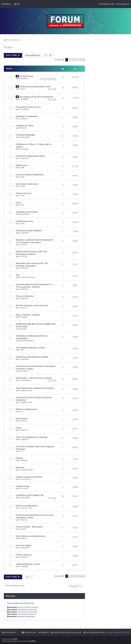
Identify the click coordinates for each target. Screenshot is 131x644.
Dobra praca (22, 418)
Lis (22, 411)
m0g (23, 223)
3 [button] (72, 60)
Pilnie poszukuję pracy (27, 409)
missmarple (26, 380)
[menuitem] (17, 4)
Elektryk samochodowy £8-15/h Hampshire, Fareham (31, 253)
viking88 (24, 566)
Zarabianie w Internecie (27, 212)
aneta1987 (25, 498)
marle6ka (25, 149)
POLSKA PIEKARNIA (25, 135)
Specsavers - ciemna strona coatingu (34, 378)
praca (18, 203)
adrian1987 (25, 137)
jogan (23, 186)
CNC (18, 275)
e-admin (24, 99)
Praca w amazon (24, 555)
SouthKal (24, 109)
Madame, (25, 78)
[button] (84, 60)
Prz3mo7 (25, 488)
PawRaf (24, 317)
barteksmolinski (27, 341)
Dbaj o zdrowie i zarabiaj (28, 315)
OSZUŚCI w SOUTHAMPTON (30, 495)
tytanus (24, 421)
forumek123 (26, 479)
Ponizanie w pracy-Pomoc (28, 107)
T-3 (22, 451)
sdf (22, 350)
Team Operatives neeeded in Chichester (35, 388)
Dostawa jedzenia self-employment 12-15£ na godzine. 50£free (35, 286)
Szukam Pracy (26, 76)
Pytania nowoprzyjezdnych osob (35, 87)
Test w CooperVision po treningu (32, 437)
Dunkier (24, 128)
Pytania (19, 458)
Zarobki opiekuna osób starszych (32, 305)
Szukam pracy (23, 486)
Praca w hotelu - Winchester (29, 527)
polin (23, 177)
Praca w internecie (25, 296)
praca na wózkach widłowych (30, 175)
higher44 (24, 298)
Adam (23, 538)
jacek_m (24, 308)
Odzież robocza (23, 193)
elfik (23, 168)
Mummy (24, 520)
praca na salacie (24, 545)
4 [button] (75, 60)
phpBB (15, 639)
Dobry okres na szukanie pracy (31, 536)
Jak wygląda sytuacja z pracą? (30, 348)
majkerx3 (25, 439)
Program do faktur (25, 126)
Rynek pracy (22, 165)
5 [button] (78, 60)
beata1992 (25, 548)
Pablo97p (25, 289)
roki (22, 205)
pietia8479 (25, 214)
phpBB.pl (32, 641)
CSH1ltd (24, 245)
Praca (8, 47)
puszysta (25, 158)
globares (24, 119)
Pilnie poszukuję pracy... (27, 506)
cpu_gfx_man (27, 508)
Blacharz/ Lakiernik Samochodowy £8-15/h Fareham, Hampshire (34, 241)
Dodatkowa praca (24, 221)
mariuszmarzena (28, 277)
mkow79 (24, 430)
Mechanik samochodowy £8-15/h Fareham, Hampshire (32, 265)
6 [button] (81, 60)
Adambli (24, 460)
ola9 (23, 196)
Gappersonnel (26, 390)
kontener (24, 371)
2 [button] (70, 60)
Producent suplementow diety (30, 156)
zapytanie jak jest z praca (28, 564)
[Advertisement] (108, 61)
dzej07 (24, 529)
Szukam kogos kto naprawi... (30, 477)
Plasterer (20, 467)
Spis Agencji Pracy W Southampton (36, 97)
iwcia (23, 89)
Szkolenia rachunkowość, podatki (32, 357)
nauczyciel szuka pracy (27, 184)
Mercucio (25, 557)
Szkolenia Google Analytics (29, 230)
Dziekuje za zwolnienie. (27, 116)
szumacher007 (27, 470)
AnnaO (24, 329)
